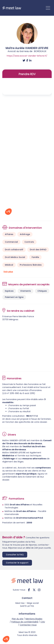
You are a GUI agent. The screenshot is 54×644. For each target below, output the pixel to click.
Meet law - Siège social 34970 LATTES (27, 605)
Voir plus (8, 272)
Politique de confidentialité (25, 622)
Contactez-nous (28, 625)
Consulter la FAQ (15, 555)
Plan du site (18, 619)
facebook (29, 590)
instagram (39, 590)
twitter (34, 590)
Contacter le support (17, 563)
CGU (43, 622)
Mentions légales (34, 619)
